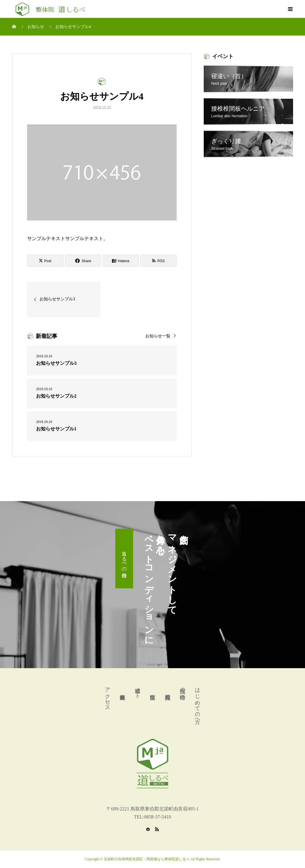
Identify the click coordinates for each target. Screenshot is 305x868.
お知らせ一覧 (158, 336)
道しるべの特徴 (124, 559)
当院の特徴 (183, 687)
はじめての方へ (197, 703)
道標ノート (138, 690)
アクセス (108, 696)
